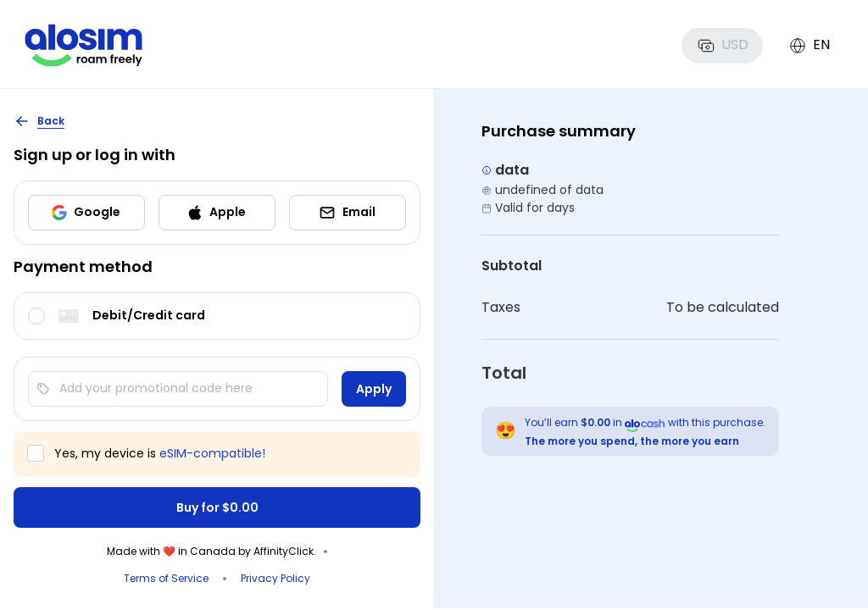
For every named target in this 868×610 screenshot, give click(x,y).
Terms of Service (166, 578)
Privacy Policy (275, 578)
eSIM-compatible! (212, 453)
